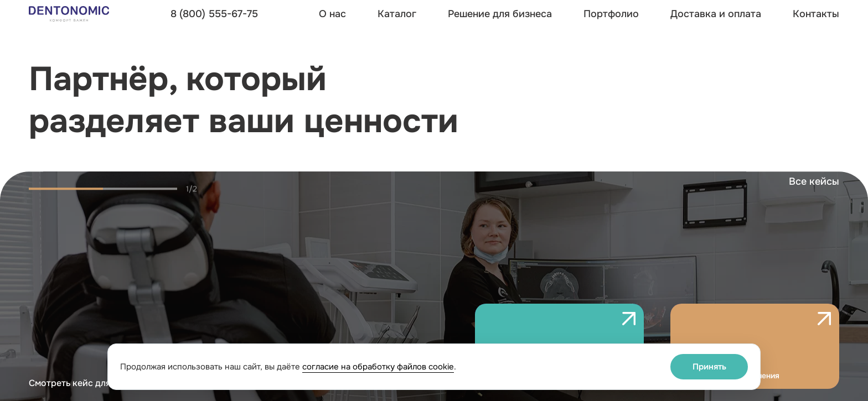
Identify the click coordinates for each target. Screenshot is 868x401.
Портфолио (611, 14)
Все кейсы (814, 196)
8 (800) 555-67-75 (214, 14)
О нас (332, 14)
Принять (709, 367)
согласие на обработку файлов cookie (378, 367)
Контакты (816, 14)
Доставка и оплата (716, 14)
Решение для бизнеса (500, 14)
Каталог (397, 14)
